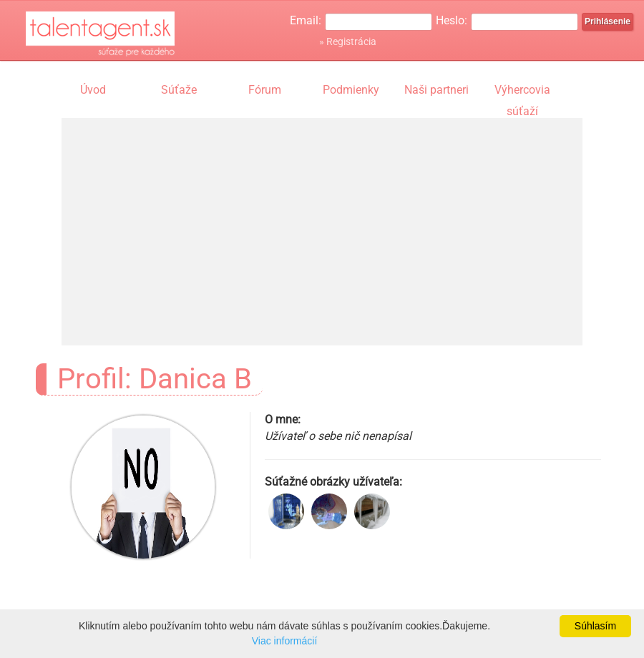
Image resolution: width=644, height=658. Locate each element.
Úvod (93, 90)
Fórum (265, 90)
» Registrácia (348, 41)
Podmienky (351, 90)
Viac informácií (285, 641)
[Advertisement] (322, 218)
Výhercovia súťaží (522, 92)
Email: (306, 20)
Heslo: (452, 20)
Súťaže (179, 90)
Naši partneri (436, 90)
